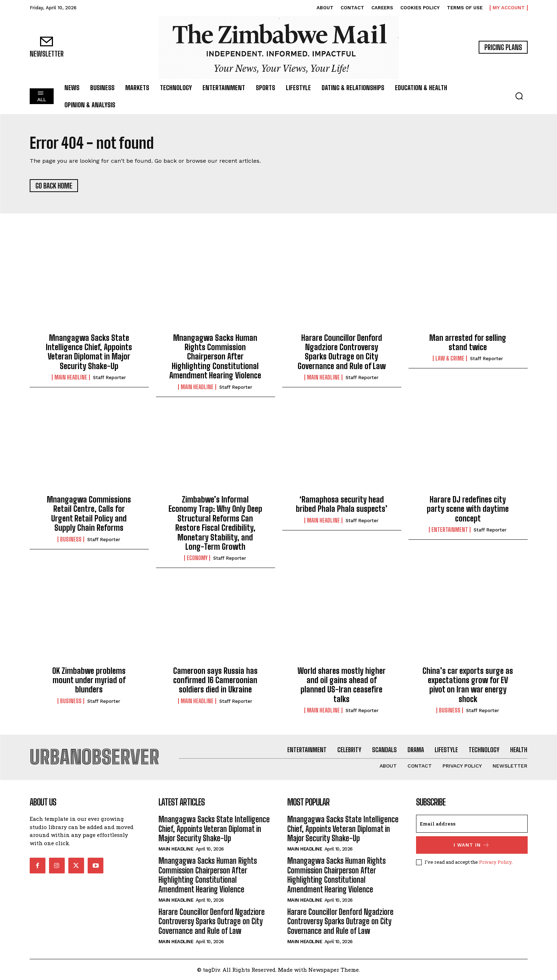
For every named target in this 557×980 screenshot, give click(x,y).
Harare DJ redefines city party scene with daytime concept (468, 509)
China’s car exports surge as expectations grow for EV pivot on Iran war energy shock (468, 685)
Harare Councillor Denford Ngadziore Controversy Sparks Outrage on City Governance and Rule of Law (342, 352)
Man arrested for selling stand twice (468, 342)
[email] (472, 824)
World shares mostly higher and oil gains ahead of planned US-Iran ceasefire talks (342, 685)
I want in (472, 845)
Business (71, 539)
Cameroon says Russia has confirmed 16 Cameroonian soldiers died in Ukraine (215, 680)
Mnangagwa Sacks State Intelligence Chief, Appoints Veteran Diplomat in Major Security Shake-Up (89, 352)
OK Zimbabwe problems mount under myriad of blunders (89, 680)
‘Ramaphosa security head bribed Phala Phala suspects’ (342, 504)
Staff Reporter (109, 378)
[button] (519, 96)
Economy (197, 558)
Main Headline (71, 377)
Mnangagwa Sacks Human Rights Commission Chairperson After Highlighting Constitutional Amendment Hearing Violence (215, 357)
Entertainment (450, 530)
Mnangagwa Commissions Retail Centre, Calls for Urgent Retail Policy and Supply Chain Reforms (89, 514)
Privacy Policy (495, 862)
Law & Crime (450, 358)
